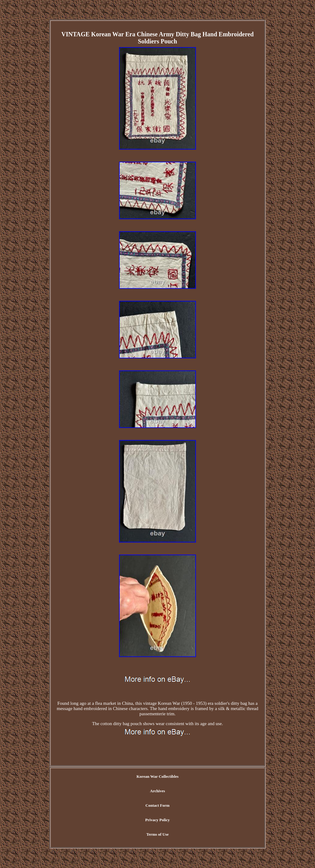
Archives (158, 791)
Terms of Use (157, 834)
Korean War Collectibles (158, 776)
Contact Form (157, 805)
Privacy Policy (157, 820)
